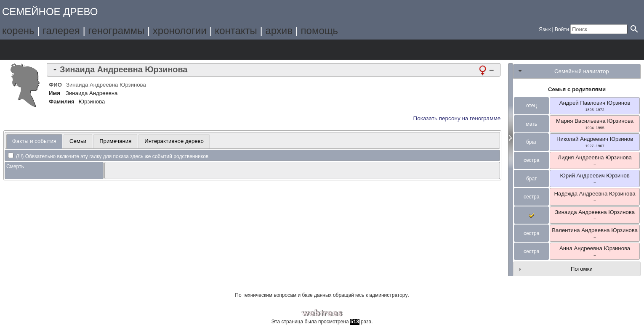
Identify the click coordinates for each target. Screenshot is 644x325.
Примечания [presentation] (115, 141)
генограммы (116, 30)
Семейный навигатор (582, 71)
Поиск (137, 50)
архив (279, 30)
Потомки (582, 269)
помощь (319, 30)
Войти (562, 29)
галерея (61, 30)
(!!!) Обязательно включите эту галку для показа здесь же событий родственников (108, 156)
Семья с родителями (577, 89)
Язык (545, 29)
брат (531, 142)
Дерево (19, 50)
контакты (236, 30)
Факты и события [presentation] (34, 141)
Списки (66, 50)
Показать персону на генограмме (457, 118)
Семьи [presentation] (78, 141)
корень (18, 30)
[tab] (274, 70)
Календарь (90, 50)
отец (531, 106)
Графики (43, 50)
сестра (532, 160)
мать (531, 124)
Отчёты (113, 50)
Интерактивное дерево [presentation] (174, 141)
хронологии (180, 30)
